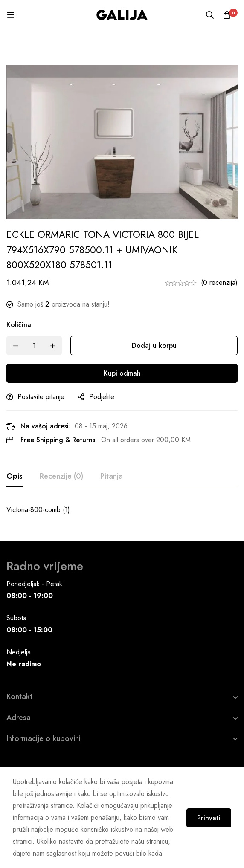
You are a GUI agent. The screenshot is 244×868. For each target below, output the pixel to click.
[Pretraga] (210, 15)
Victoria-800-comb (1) (38, 510)
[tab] (15, 477)
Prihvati (209, 818)
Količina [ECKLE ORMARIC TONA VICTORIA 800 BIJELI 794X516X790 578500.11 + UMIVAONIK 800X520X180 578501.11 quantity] (19, 325)
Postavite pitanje (41, 397)
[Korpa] (227, 15)
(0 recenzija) (219, 282)
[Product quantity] (34, 346)
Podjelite (102, 397)
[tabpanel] (122, 510)
